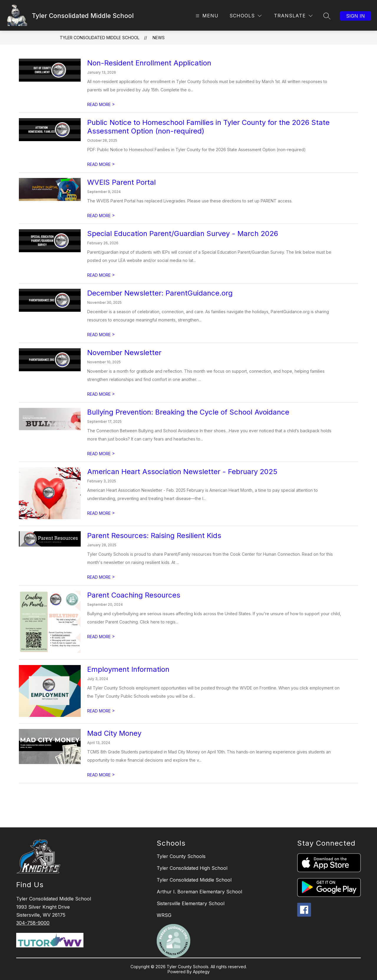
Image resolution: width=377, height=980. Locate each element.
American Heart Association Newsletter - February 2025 (182, 472)
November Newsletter (124, 353)
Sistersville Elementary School (191, 903)
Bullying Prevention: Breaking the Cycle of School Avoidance (188, 412)
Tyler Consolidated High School (192, 868)
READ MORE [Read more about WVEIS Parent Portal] (101, 216)
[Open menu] (206, 16)
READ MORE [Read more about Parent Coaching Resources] (101, 637)
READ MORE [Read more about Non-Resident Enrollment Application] (101, 104)
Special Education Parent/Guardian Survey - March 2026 (183, 234)
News (159, 38)
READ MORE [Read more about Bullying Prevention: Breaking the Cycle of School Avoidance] (101, 454)
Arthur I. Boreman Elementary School (199, 892)
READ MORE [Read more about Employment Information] (101, 711)
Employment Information (128, 669)
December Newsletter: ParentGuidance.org (160, 293)
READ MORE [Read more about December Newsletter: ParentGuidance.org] (101, 335)
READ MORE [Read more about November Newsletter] (101, 394)
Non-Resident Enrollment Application (149, 63)
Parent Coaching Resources (134, 595)
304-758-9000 (33, 923)
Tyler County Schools (181, 856)
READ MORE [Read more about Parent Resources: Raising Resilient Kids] (101, 577)
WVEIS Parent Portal (121, 182)
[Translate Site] (293, 16)
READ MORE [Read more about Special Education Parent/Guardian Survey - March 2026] (101, 275)
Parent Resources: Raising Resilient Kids (154, 536)
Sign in (355, 16)
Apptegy (201, 972)
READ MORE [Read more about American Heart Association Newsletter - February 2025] (101, 513)
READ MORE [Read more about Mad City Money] (101, 775)
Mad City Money (114, 733)
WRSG (164, 915)
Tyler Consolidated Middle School (100, 38)
